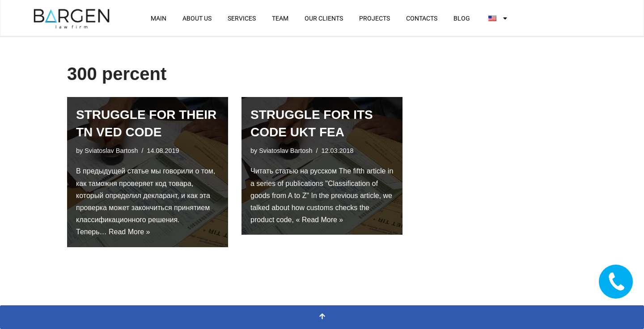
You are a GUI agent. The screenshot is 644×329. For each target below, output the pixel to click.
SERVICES (242, 18)
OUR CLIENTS (324, 18)
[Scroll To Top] (322, 317)
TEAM (280, 18)
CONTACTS (422, 18)
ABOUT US (197, 18)
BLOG (462, 18)
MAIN (159, 18)
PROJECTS (375, 18)
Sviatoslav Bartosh (111, 151)
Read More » (129, 232)
